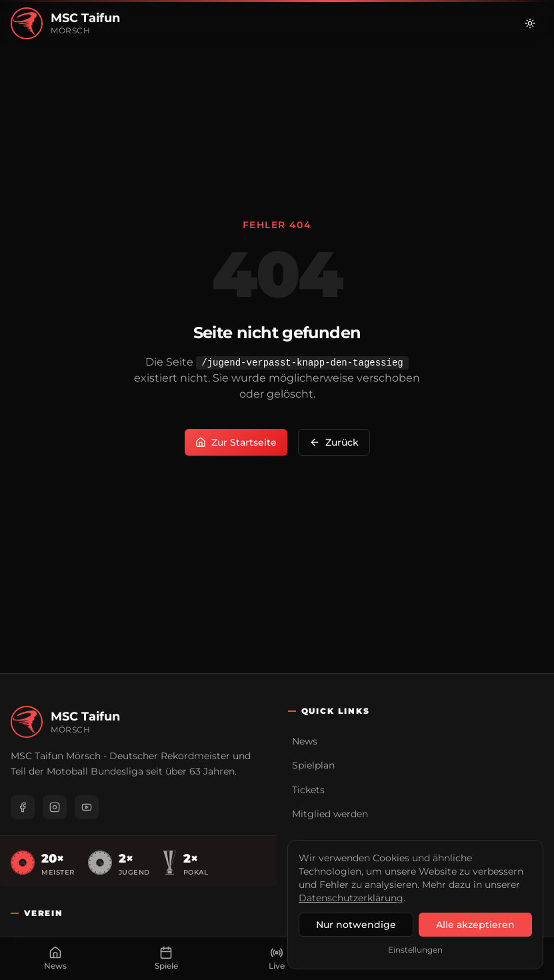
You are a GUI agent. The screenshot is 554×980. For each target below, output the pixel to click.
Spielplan (313, 765)
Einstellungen (415, 950)
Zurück (334, 442)
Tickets (308, 790)
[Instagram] (55, 807)
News (305, 741)
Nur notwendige (356, 925)
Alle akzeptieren (475, 925)
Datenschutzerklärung (351, 898)
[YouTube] (87, 807)
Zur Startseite (236, 442)
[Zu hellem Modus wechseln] (530, 23)
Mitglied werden (330, 814)
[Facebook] (23, 807)
